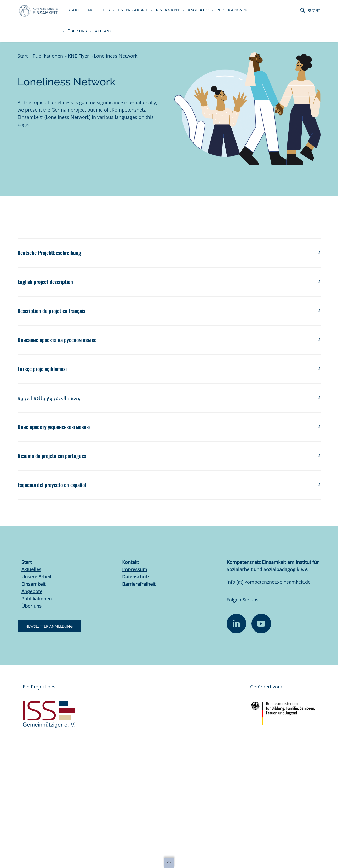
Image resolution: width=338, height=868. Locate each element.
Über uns (31, 606)
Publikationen (48, 56)
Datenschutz (136, 577)
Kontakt (130, 562)
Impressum (135, 569)
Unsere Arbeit (36, 577)
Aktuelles (31, 569)
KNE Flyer (78, 56)
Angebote (32, 591)
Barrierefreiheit (139, 584)
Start (23, 56)
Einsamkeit (33, 584)
